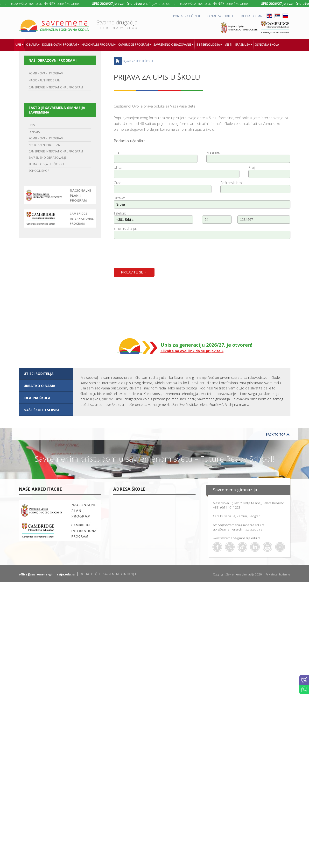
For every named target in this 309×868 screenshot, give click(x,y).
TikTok (242, 547)
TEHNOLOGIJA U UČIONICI (46, 164)
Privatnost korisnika (278, 574)
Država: (119, 198)
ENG (269, 16)
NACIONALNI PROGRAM (45, 80)
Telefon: (120, 213)
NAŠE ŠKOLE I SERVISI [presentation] (41, 410)
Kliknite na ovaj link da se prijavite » (192, 351)
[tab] (46, 374)
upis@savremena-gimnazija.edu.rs (237, 529)
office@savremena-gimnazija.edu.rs (239, 525)
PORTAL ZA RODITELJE (221, 16)
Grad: (118, 183)
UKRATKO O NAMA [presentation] (39, 386)
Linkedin (255, 547)
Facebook (217, 547)
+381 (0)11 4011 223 (227, 507)
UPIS (32, 125)
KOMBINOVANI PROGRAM (46, 73)
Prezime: (213, 152)
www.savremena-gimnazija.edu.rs (237, 538)
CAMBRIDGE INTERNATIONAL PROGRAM (56, 87)
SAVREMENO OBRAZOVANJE (48, 158)
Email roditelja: (125, 228)
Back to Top (276, 434)
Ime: (117, 152)
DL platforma (251, 16)
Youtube (267, 547)
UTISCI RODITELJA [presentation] (39, 374)
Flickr (280, 547)
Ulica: (118, 168)
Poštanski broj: (232, 183)
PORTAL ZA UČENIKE (187, 16)
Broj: (252, 168)
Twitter (230, 547)
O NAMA (34, 132)
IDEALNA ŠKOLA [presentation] (37, 398)
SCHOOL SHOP (39, 171)
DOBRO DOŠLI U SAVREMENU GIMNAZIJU (108, 574)
